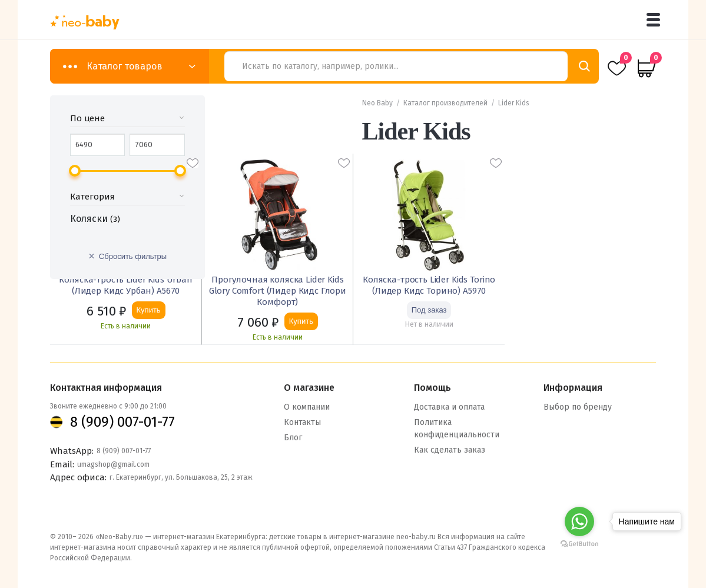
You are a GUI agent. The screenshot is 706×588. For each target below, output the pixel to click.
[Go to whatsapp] (579, 521)
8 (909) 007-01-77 (122, 420)
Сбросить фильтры (133, 256)
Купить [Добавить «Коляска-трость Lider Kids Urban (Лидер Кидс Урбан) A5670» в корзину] (149, 310)
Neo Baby (377, 103)
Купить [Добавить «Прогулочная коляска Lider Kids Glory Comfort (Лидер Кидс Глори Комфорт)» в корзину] (301, 321)
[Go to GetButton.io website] (579, 544)
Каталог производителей (445, 103)
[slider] (75, 171)
